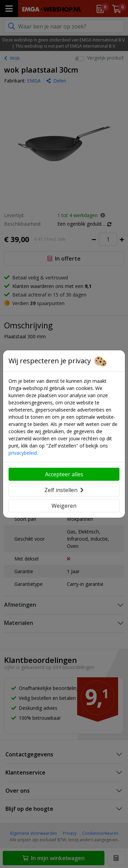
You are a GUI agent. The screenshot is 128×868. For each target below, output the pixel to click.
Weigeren (64, 506)
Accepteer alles (64, 474)
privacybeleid (23, 453)
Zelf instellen (64, 490)
